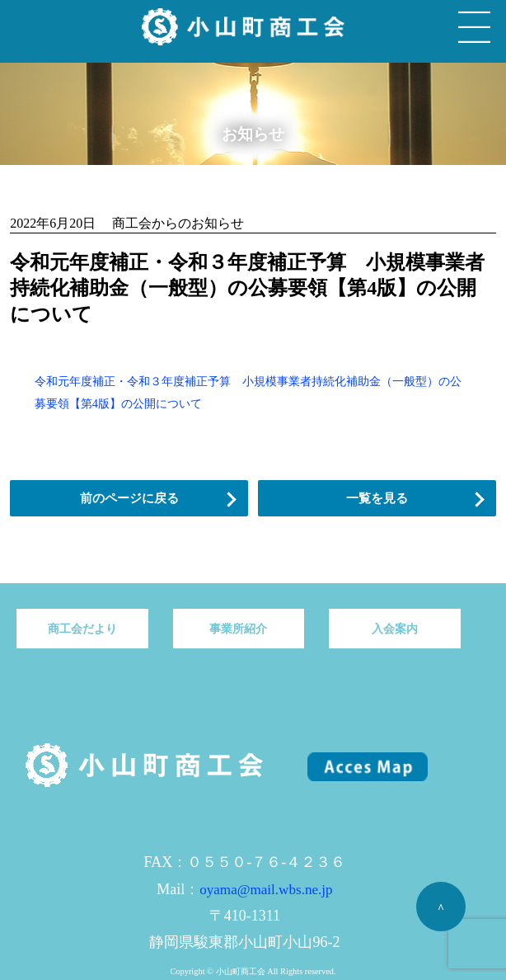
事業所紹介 (238, 629)
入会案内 (395, 629)
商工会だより (82, 629)
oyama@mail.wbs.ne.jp (266, 890)
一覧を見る (377, 498)
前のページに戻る (129, 498)
